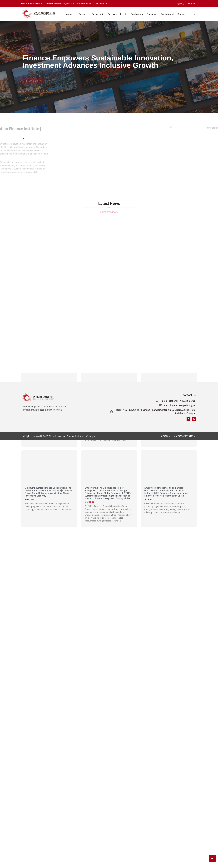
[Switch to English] (192, 3)
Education (152, 14)
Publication (137, 14)
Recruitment (167, 14)
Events (124, 14)
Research (84, 14)
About (71, 14)
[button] (194, 14)
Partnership (98, 14)
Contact (181, 14)
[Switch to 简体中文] (181, 3)
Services (112, 14)
